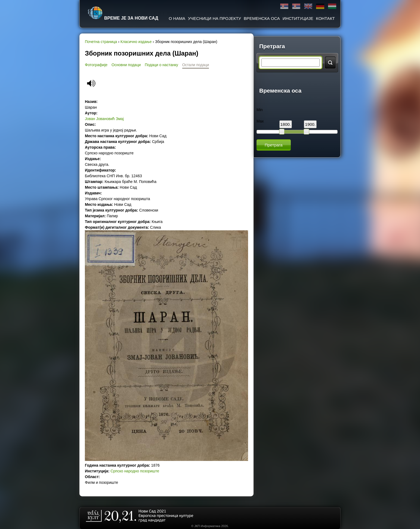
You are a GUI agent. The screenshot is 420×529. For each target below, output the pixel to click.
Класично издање (136, 42)
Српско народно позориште (135, 471)
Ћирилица (284, 6)
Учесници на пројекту (214, 18)
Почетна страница (101, 42)
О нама (177, 18)
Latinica (296, 6)
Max (260, 121)
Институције (298, 18)
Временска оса (262, 18)
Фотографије (96, 65)
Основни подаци (126, 65)
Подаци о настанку (161, 65)
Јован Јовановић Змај (104, 119)
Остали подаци (196, 65)
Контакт (325, 18)
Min (260, 110)
